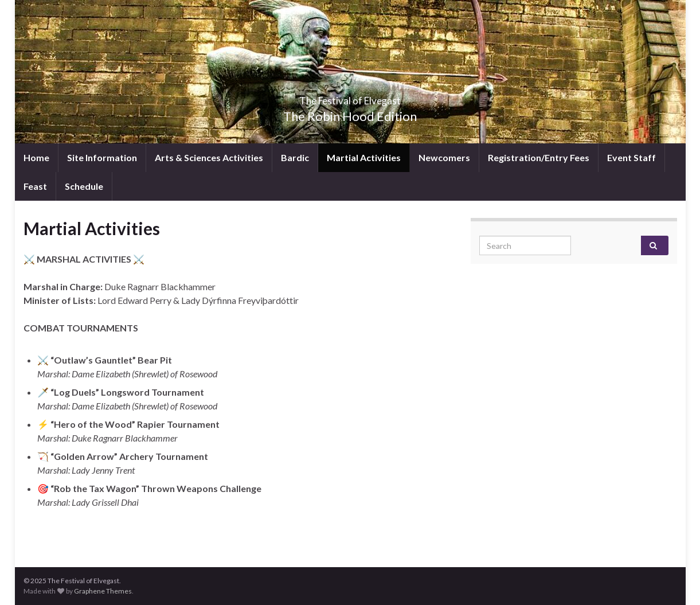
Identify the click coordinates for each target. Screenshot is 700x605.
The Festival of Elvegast (350, 97)
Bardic (295, 157)
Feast (35, 186)
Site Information (102, 157)
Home (36, 157)
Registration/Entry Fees (539, 157)
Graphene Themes (103, 591)
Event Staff (631, 157)
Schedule (84, 186)
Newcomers (444, 157)
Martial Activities (364, 157)
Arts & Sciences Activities (209, 157)
